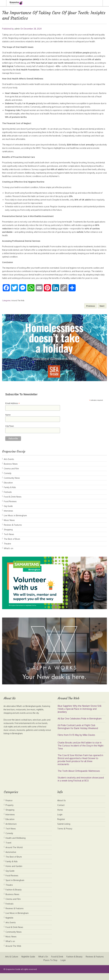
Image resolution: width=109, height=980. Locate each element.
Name (8, 422)
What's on (9, 555)
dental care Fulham (29, 253)
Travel (8, 849)
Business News (11, 471)
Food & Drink (68, 963)
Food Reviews (10, 508)
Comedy (8, 480)
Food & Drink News (13, 504)
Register (61, 826)
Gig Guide (8, 513)
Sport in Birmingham (15, 887)
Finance (9, 807)
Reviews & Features (13, 532)
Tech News (9, 541)
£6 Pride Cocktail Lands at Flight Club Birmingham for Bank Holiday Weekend (78, 734)
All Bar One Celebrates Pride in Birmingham (80, 725)
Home (60, 817)
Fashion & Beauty (14, 896)
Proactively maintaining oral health (18, 166)
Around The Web (18, 307)
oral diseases (19, 59)
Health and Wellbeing (16, 845)
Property (10, 812)
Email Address (12, 410)
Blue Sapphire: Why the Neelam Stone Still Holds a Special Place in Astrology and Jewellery (79, 716)
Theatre (7, 550)
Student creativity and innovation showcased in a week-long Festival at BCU (81, 786)
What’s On (54, 963)
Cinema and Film (11, 475)
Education (8, 489)
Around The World (14, 854)
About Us (62, 807)
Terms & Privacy (65, 835)
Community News (12, 485)
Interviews (8, 518)
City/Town (10, 433)
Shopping (8, 536)
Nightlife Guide (39, 963)
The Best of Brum (12, 546)
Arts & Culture (22, 963)
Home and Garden (14, 873)
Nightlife (9, 925)
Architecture (11, 831)
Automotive (11, 859)
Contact (61, 812)
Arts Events (9, 466)
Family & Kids (10, 494)
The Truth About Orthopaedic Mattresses (79, 778)
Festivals (8, 499)
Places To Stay (61, 967)
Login (60, 821)
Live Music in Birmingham (15, 522)
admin (17, 29)
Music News (9, 527)
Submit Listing (64, 831)
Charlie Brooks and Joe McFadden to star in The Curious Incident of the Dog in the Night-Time (81, 752)
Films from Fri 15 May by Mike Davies (76, 742)
